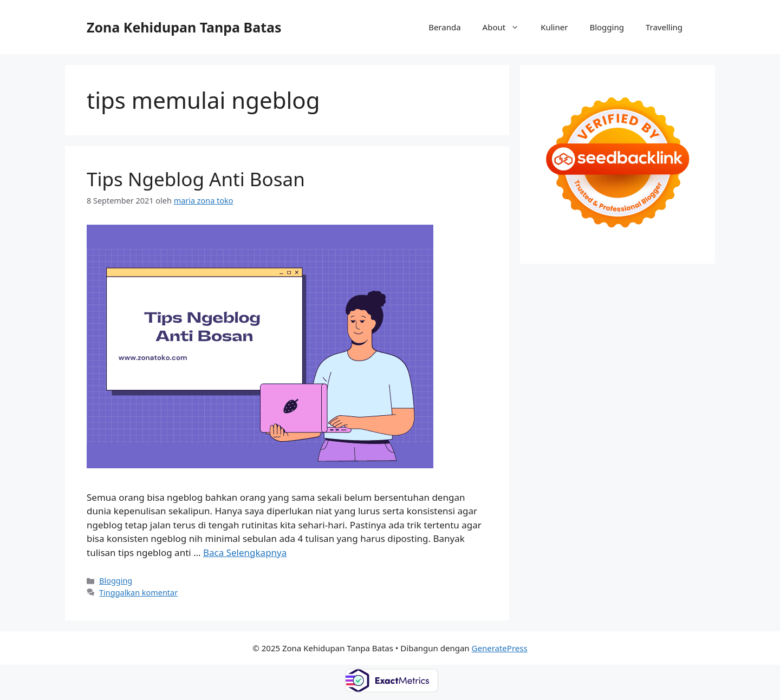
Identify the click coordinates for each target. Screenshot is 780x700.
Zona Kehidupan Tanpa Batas (184, 27)
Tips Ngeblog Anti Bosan (196, 179)
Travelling (664, 27)
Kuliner (554, 27)
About (506, 27)
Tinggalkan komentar (138, 593)
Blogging (607, 27)
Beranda (444, 27)
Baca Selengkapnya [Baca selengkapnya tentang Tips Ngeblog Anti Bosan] (245, 552)
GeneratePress (500, 648)
